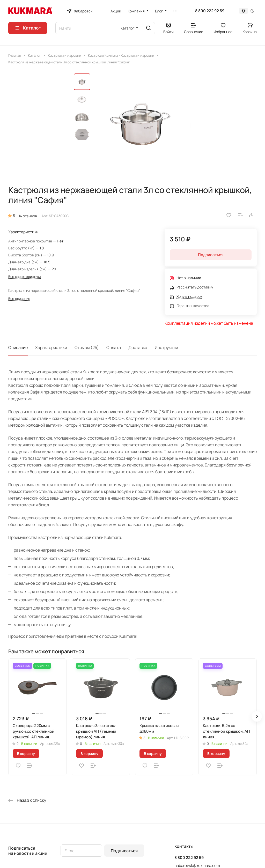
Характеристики (51, 347)
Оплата (114, 347)
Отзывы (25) (87, 347)
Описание (18, 347)
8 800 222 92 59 (210, 11)
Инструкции (166, 347)
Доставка (138, 347)
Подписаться (124, 851)
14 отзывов (28, 216)
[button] (257, 716)
